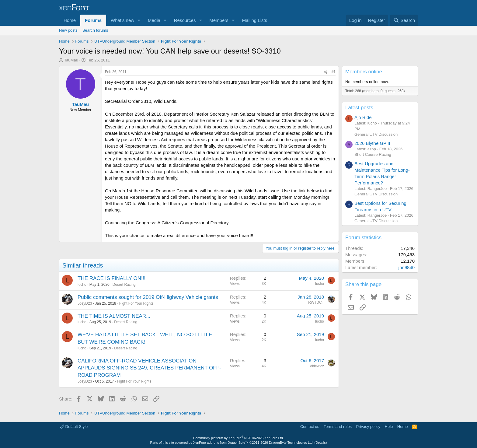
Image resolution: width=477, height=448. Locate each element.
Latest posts (359, 108)
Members (219, 20)
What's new (122, 20)
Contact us (310, 427)
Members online (364, 72)
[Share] (326, 72)
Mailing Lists (255, 20)
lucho (82, 285)
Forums (93, 20)
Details (321, 443)
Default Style (74, 427)
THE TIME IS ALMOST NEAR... (114, 316)
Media (154, 20)
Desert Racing (124, 285)
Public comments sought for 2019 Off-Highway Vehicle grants (148, 297)
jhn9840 (407, 267)
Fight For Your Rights (136, 303)
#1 (334, 72)
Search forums (95, 30)
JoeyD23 (85, 303)
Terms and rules (338, 427)
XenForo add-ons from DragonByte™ (221, 443)
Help (389, 427)
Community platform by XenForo (238, 438)
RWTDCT (316, 303)
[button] (139, 20)
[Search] (404, 20)
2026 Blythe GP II (372, 143)
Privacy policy (368, 427)
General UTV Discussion (376, 134)
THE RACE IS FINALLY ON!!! (111, 278)
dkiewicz (317, 366)
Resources (185, 20)
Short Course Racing (373, 154)
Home (70, 20)
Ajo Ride (363, 117)
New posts (68, 30)
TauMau (71, 60)
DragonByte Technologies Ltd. (291, 443)
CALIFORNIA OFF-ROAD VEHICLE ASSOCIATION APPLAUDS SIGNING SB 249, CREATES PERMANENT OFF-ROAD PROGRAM (149, 368)
